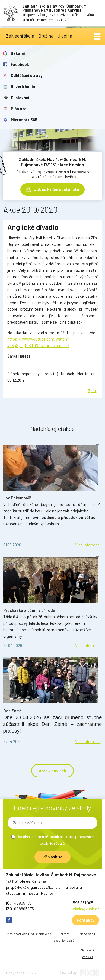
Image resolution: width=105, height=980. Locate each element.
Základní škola (20, 36)
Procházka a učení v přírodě (29, 610)
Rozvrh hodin (23, 86)
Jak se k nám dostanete (57, 189)
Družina (46, 36)
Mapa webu (87, 934)
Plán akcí (19, 109)
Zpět (92, 391)
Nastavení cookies (87, 954)
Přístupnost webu (18, 934)
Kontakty (85, 920)
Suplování (20, 98)
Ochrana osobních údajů (64, 937)
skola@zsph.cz (86, 909)
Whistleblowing (41, 934)
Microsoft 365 (24, 120)
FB (9, 920)
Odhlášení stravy (27, 75)
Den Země (12, 711)
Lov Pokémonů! (17, 498)
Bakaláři (19, 53)
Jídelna (65, 36)
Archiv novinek (52, 771)
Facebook (20, 64)
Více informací (88, 545)
